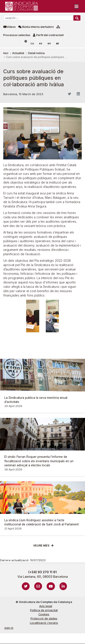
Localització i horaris (44, 623)
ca (32, 43)
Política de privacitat (44, 610)
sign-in (9, 628)
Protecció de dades (44, 618)
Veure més (41, 545)
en (49, 43)
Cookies (44, 614)
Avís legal (46, 606)
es (41, 43)
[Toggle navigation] (76, 6)
